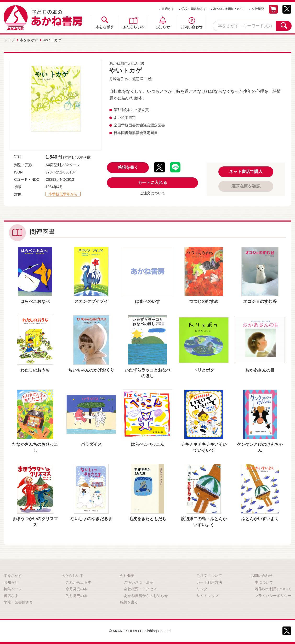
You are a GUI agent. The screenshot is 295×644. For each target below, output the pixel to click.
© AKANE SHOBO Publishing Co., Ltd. (140, 631)
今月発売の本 (77, 589)
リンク (202, 589)
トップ (9, 40)
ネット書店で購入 (246, 172)
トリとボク (204, 370)
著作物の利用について (229, 9)
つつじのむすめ (204, 301)
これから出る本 (78, 582)
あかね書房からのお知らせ (146, 596)
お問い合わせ (192, 27)
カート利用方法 (209, 582)
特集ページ (13, 589)
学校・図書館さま (194, 9)
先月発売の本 (77, 596)
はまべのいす (147, 301)
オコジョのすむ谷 (260, 301)
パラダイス (91, 444)
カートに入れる (152, 182)
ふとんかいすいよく (260, 519)
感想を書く (128, 167)
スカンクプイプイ (91, 301)
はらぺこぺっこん (147, 444)
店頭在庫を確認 (246, 186)
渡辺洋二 (140, 79)
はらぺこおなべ (35, 301)
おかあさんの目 (260, 370)
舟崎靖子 (117, 79)
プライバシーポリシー (273, 596)
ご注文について (152, 193)
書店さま (168, 9)
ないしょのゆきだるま (91, 519)
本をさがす (105, 27)
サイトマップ (207, 596)
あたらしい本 (134, 27)
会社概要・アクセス (140, 589)
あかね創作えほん (124, 63)
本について (264, 582)
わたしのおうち (35, 370)
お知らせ (163, 27)
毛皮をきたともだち (147, 519)
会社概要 (258, 9)
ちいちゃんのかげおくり (91, 370)
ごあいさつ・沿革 (139, 582)
